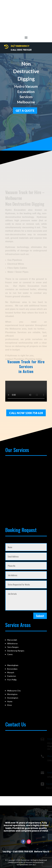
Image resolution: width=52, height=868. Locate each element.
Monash (11, 672)
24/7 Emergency (20, 46)
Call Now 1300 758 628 (26, 413)
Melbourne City (14, 691)
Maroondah (12, 640)
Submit (40, 616)
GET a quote (25, 110)
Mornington (12, 694)
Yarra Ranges (13, 647)
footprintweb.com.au (26, 865)
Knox (9, 705)
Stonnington (13, 698)
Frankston (12, 676)
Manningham (13, 665)
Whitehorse (12, 643)
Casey (10, 654)
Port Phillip (12, 680)
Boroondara (12, 669)
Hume (10, 701)
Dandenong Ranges (16, 651)
